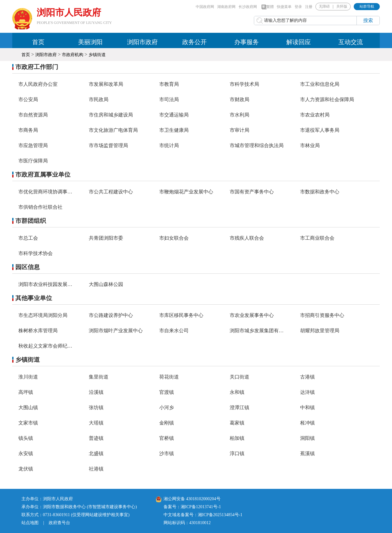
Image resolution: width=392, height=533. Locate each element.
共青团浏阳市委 (106, 238)
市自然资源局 (33, 115)
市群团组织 (31, 221)
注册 (309, 7)
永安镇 (26, 453)
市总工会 (28, 238)
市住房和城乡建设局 (111, 115)
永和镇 (237, 392)
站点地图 (30, 523)
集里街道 (99, 377)
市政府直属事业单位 (43, 174)
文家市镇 (28, 423)
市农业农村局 (315, 115)
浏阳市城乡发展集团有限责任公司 (266, 331)
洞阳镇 (307, 438)
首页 (38, 42)
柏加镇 (237, 438)
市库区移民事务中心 (181, 315)
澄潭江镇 (239, 407)
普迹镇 (96, 438)
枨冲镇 (307, 423)
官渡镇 (167, 392)
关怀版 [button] (342, 6)
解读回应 (299, 42)
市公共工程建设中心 (111, 192)
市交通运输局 (174, 115)
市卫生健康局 (174, 130)
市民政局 (99, 99)
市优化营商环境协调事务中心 (50, 192)
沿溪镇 (96, 392)
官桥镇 (167, 438)
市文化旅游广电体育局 (113, 130)
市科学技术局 (244, 84)
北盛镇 (96, 453)
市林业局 (310, 145)
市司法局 (169, 99)
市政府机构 (73, 55)
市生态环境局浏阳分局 (43, 315)
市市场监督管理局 (108, 145)
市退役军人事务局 (320, 130)
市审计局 (239, 130)
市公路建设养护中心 (111, 315)
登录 (298, 7)
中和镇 (307, 407)
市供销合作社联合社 (40, 207)
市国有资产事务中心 (252, 192)
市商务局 (28, 130)
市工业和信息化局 (320, 84)
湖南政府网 (226, 7)
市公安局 (28, 99)
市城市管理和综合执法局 (257, 145)
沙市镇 (167, 453)
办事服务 (247, 42)
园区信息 (28, 267)
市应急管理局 (33, 145)
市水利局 (239, 115)
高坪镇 (26, 392)
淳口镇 (237, 453)
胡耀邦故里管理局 (320, 331)
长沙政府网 (248, 7)
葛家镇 (237, 423)
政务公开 (194, 42)
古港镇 (307, 377)
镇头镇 (26, 438)
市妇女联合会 (174, 238)
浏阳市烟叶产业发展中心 (116, 331)
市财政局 (239, 99)
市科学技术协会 (36, 253)
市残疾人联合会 (247, 238)
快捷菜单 (284, 7)
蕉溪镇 (307, 453)
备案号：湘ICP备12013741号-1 (192, 507)
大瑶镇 (96, 423)
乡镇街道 (97, 55)
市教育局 (169, 84)
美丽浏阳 (90, 42)
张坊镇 (96, 407)
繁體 (268, 7)
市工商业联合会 (317, 238)
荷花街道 (169, 377)
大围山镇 (28, 407)
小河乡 (167, 407)
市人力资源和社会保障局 (327, 99)
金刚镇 (167, 423)
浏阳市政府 (142, 42)
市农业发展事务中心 (252, 315)
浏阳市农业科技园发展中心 (48, 284)
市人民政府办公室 (38, 84)
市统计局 (169, 145)
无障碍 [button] (324, 6)
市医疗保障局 (33, 161)
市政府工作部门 (37, 67)
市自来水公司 (174, 331)
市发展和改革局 (106, 84)
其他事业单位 (34, 298)
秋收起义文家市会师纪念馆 (48, 346)
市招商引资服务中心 (322, 315)
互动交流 (351, 42)
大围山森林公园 (106, 284)
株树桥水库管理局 (38, 331)
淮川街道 (28, 377)
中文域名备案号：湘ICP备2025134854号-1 (203, 515)
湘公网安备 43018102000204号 (188, 499)
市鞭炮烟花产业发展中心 (186, 192)
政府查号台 (59, 523)
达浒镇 (307, 392)
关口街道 (239, 377)
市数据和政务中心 (320, 192)
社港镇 (96, 469)
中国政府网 (205, 7)
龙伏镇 (26, 469)
